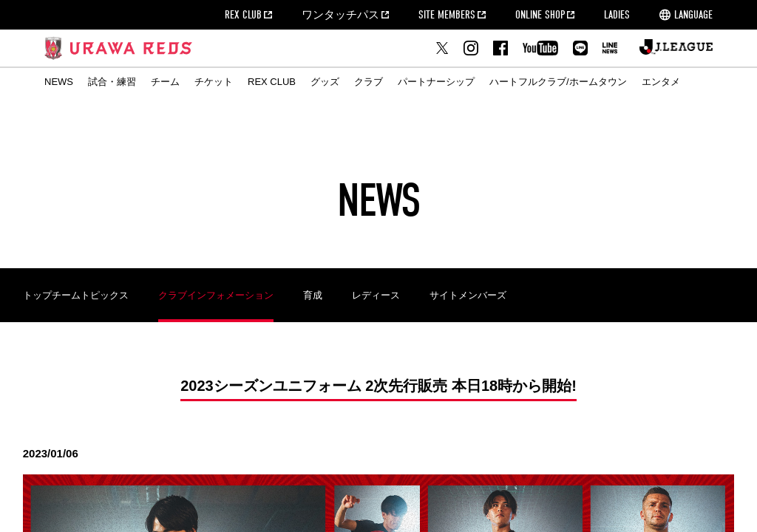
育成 (313, 295)
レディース (376, 295)
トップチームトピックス (76, 295)
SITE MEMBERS (447, 15)
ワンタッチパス (340, 15)
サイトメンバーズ (468, 295)
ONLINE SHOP (540, 15)
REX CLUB (243, 15)
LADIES (617, 15)
